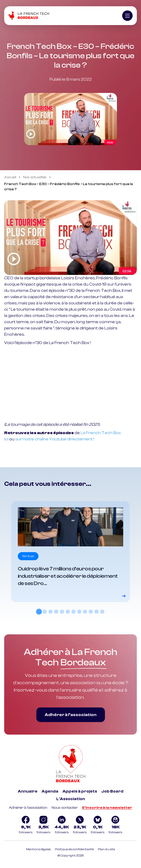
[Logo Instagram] (43, 825)
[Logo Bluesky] (98, 825)
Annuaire (28, 791)
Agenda (50, 791)
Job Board (112, 791)
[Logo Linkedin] (62, 825)
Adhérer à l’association (71, 715)
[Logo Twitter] (80, 825)
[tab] (39, 611)
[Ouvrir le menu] (127, 16)
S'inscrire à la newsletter (107, 808)
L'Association (71, 799)
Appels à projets (80, 791)
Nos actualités (35, 177)
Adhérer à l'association (28, 808)
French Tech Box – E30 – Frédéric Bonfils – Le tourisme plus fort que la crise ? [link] (69, 187)
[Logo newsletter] (115, 825)
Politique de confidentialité (74, 849)
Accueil (10, 177)
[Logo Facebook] (26, 825)
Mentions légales (38, 849)
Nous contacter (65, 808)
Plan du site (106, 849)
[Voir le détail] (70, 551)
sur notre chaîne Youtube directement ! (55, 439)
